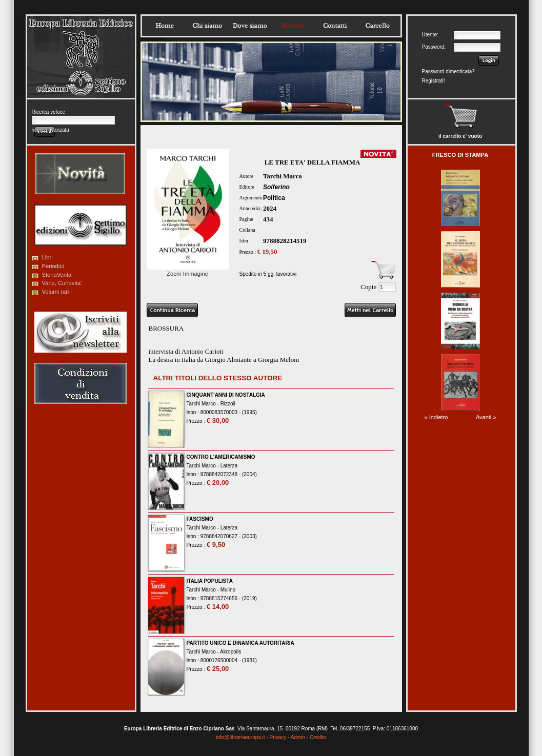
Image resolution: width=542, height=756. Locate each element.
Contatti (335, 26)
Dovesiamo (250, 26)
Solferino (276, 187)
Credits (318, 737)
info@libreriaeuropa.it (240, 737)
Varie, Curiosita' (62, 283)
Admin (298, 737)
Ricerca (292, 26)
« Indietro (436, 417)
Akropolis (230, 652)
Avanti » (486, 417)
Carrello (377, 26)
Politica (274, 198)
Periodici (53, 266)
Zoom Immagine (188, 271)
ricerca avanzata (51, 130)
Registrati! (434, 81)
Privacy (278, 737)
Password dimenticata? (448, 71)
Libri (47, 257)
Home (165, 26)
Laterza (229, 466)
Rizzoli (228, 404)
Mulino (228, 590)
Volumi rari (56, 292)
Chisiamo (207, 26)
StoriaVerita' (57, 275)
